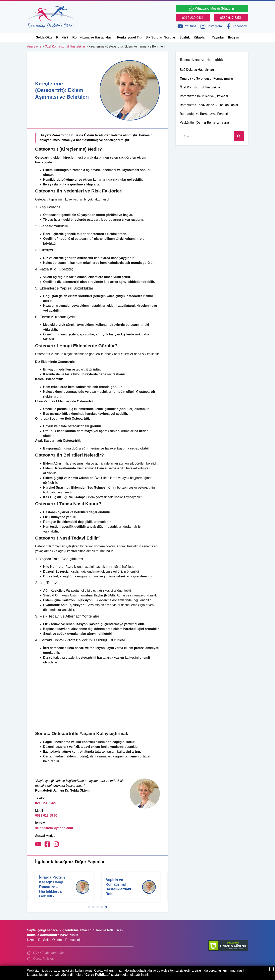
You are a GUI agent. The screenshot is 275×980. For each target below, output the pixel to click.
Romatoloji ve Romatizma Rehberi (204, 114)
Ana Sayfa (34, 46)
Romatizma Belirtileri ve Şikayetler (204, 96)
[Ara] (239, 136)
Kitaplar (201, 37)
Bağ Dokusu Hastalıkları (197, 70)
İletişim (234, 37)
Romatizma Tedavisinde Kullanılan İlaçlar (209, 105)
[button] (89, 907)
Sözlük (185, 37)
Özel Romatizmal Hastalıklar (65, 46)
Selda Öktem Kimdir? (52, 37)
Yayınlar (218, 37)
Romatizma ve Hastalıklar (93, 37)
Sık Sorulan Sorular (160, 37)
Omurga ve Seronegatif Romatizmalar (207, 78)
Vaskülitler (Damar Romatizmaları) (204, 123)
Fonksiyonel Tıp (129, 37)
